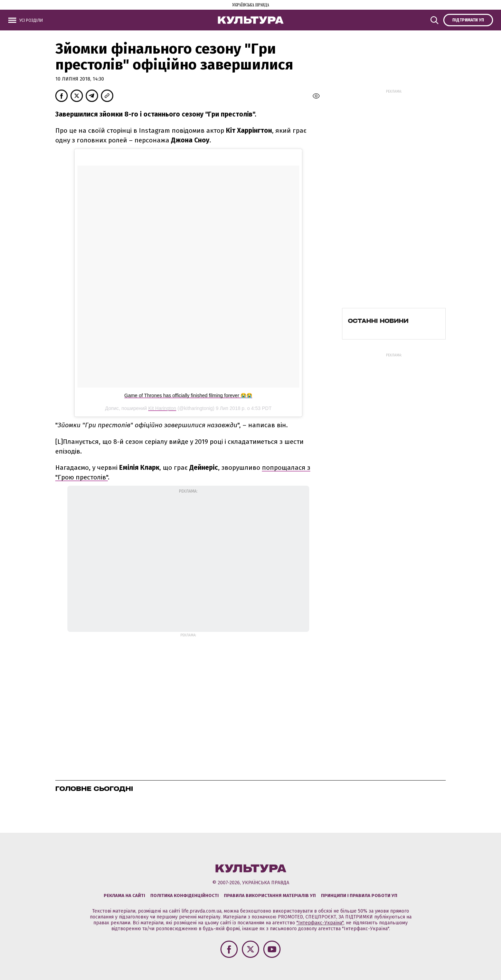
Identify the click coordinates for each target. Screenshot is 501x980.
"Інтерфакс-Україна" (320, 923)
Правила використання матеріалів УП (270, 895)
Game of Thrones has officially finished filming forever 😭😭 (188, 395)
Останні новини (378, 321)
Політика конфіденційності (185, 895)
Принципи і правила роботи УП (359, 895)
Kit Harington (162, 408)
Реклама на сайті (124, 895)
